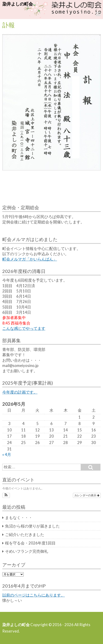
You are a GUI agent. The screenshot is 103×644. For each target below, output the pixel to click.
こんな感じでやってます (24, 328)
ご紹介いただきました (25, 535)
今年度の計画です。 (20, 392)
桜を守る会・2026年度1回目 (30, 543)
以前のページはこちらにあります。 (34, 595)
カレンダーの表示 (87, 495)
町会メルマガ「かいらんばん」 (30, 259)
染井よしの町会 (18, 4)
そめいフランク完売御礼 (27, 551)
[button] (6, 495)
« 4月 (7, 455)
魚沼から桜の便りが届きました (32, 526)
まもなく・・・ (19, 518)
